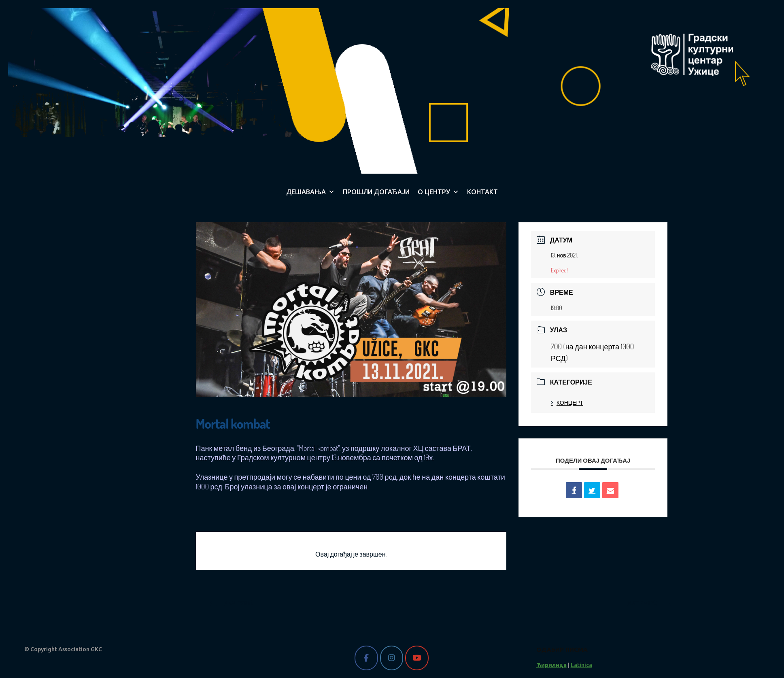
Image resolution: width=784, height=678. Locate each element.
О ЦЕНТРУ (438, 192)
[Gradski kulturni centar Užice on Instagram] (392, 658)
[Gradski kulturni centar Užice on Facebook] (366, 658)
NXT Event (649, 603)
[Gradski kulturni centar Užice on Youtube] (417, 658)
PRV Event (232, 603)
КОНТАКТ (482, 192)
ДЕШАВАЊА (310, 192)
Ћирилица (551, 665)
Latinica (581, 665)
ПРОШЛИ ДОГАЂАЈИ (376, 192)
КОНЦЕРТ (567, 403)
